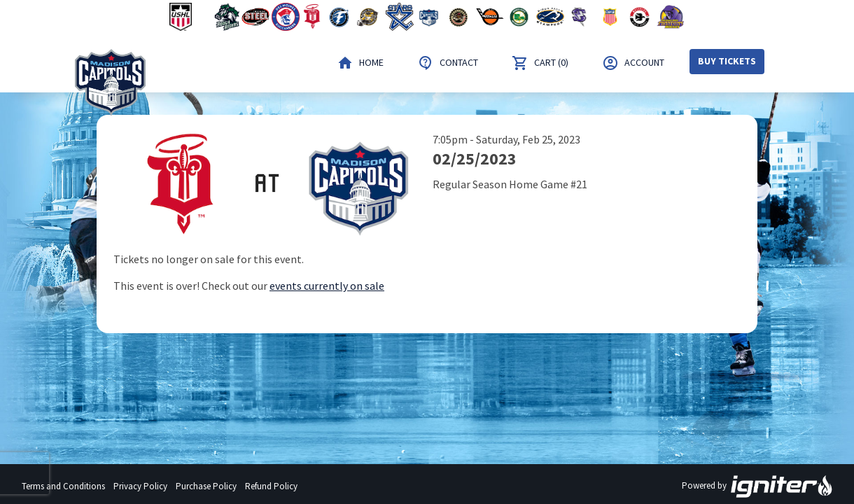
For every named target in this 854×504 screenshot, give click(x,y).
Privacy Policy (140, 486)
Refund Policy (271, 486)
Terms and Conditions (63, 486)
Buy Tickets (727, 61)
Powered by (757, 486)
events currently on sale (327, 286)
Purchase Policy (206, 486)
